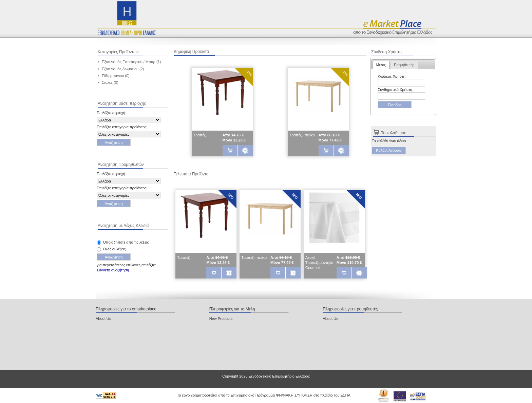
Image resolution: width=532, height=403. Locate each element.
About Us (103, 319)
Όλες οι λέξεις (115, 249)
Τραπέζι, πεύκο (302, 135)
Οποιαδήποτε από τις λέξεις (126, 242)
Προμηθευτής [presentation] (404, 65)
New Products (221, 319)
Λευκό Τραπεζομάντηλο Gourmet (319, 263)
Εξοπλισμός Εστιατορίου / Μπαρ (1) (131, 62)
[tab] (381, 65)
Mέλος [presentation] (381, 65)
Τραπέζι (200, 135)
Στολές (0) (110, 82)
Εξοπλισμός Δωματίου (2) (123, 69)
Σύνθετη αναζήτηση (113, 270)
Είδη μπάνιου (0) (116, 76)
